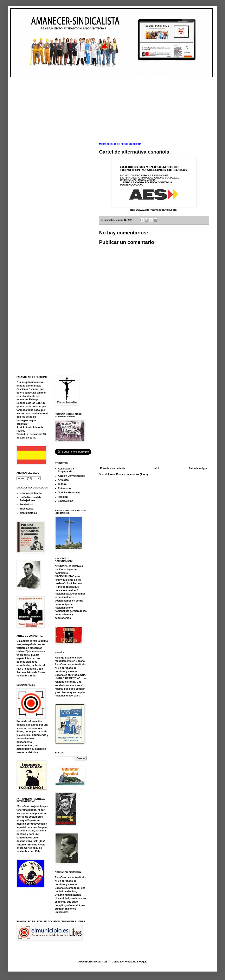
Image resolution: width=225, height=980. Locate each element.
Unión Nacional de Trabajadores (30, 499)
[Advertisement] (79, 107)
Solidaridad (26, 505)
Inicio (157, 468)
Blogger (142, 962)
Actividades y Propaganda (66, 470)
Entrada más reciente (113, 468)
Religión (63, 497)
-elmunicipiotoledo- (31, 493)
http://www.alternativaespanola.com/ (154, 210)
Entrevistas (65, 488)
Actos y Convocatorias (71, 476)
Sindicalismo (66, 501)
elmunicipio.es (28, 513)
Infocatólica (27, 509)
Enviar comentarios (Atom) (132, 474)
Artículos (63, 480)
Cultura (62, 484)
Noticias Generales (69, 493)
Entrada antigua (198, 468)
